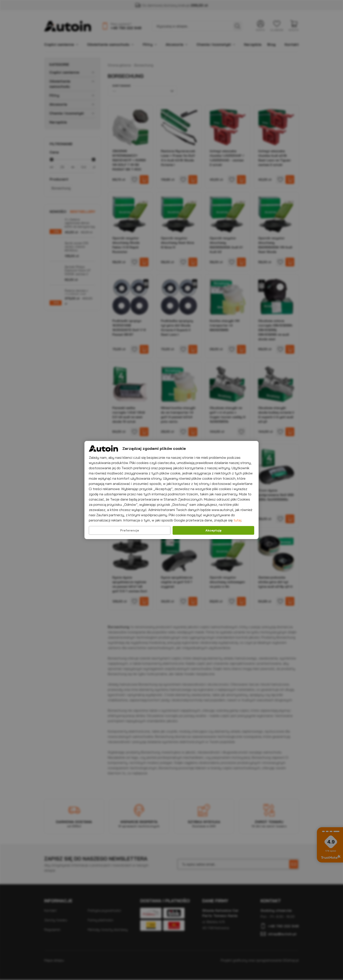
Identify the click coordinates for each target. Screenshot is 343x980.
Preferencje (130, 530)
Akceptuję (214, 530)
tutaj (237, 520)
